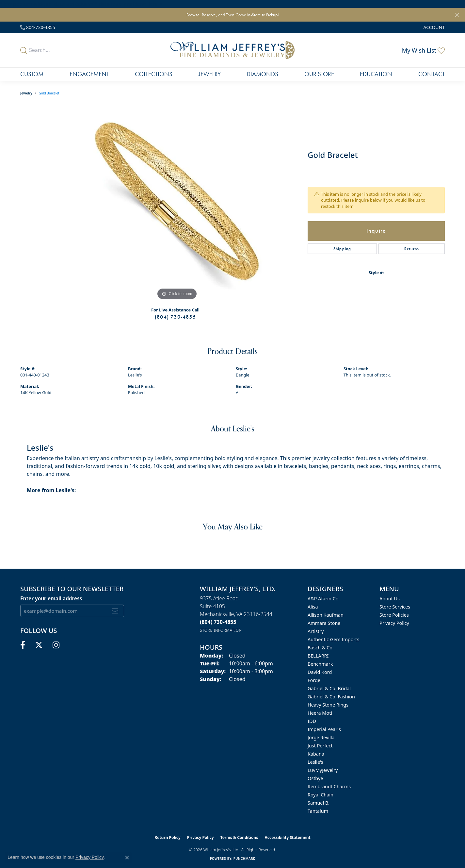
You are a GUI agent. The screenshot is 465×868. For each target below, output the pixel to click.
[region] (177, 204)
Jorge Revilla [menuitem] (321, 737)
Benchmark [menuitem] (320, 664)
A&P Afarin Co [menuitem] (323, 599)
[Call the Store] (218, 622)
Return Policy (168, 837)
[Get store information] (221, 630)
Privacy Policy (394, 623)
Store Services (395, 607)
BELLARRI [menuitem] (318, 656)
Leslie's (135, 375)
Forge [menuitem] (314, 680)
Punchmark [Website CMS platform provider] (244, 859)
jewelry (26, 93)
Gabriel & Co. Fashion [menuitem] (331, 697)
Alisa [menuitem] (313, 607)
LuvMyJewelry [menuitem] (323, 770)
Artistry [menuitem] (316, 631)
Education (376, 74)
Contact (432, 74)
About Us (390, 599)
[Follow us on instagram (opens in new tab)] (56, 645)
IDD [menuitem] (312, 721)
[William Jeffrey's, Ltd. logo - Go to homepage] (232, 50)
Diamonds (262, 74)
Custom (32, 74)
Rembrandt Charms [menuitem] (329, 786)
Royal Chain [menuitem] (321, 795)
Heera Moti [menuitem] (320, 713)
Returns (412, 249)
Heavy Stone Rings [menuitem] (328, 705)
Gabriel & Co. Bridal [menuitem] (329, 688)
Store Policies (394, 615)
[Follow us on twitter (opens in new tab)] (39, 645)
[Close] (457, 15)
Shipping (342, 249)
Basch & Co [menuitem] (320, 648)
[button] (433, 27)
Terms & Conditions (239, 837)
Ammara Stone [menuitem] (324, 623)
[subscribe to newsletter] (115, 611)
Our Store (319, 74)
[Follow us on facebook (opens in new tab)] (23, 645)
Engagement (89, 74)
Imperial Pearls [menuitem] (324, 729)
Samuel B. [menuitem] (319, 803)
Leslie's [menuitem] (315, 762)
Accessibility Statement (287, 837)
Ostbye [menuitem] (315, 778)
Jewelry (210, 74)
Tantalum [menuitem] (318, 811)
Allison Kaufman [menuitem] (326, 615)
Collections (154, 74)
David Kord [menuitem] (320, 672)
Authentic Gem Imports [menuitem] (333, 639)
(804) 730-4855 (175, 317)
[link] (38, 27)
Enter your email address (51, 598)
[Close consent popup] (127, 858)
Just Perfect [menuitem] (320, 746)
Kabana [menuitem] (316, 754)
